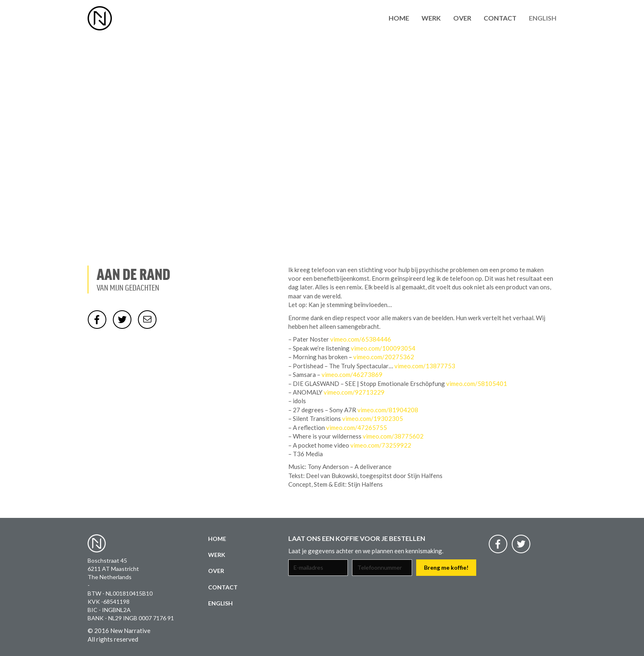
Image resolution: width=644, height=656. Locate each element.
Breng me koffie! (446, 567)
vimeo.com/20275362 (384, 357)
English (543, 18)
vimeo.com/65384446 (361, 339)
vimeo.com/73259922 (381, 445)
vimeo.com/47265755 (357, 427)
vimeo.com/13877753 (425, 366)
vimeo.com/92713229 (354, 392)
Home (399, 18)
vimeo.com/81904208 (388, 410)
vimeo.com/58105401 (477, 383)
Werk (431, 18)
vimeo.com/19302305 (373, 418)
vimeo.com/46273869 (352, 374)
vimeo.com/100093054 (383, 348)
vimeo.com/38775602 (393, 436)
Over (462, 18)
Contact (500, 18)
